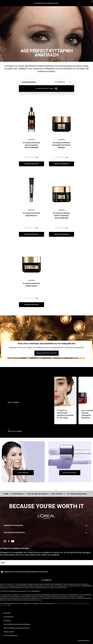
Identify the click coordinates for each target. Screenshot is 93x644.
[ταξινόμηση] (62, 82)
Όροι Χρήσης (7, 620)
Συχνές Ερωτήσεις (9, 617)
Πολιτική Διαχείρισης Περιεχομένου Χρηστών (17, 628)
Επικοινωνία (7, 613)
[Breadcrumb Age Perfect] (58, 494)
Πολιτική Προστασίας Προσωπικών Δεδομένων (17, 624)
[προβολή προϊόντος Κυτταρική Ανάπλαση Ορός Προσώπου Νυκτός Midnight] (31, 164)
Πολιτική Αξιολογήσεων (11, 635)
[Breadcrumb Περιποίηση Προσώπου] (38, 494)
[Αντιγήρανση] (23, 473)
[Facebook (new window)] (9, 541)
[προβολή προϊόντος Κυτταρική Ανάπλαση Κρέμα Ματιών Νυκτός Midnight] (62, 164)
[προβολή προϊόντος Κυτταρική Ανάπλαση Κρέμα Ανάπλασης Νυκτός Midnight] (62, 234)
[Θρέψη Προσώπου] (70, 473)
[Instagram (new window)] (5, 541)
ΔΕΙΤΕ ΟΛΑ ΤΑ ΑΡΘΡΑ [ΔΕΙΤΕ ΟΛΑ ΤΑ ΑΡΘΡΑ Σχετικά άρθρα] (15, 431)
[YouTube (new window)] (13, 541)
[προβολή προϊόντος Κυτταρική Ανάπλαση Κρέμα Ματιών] (31, 234)
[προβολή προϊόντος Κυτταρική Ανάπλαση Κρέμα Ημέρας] (31, 305)
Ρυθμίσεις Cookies (9, 632)
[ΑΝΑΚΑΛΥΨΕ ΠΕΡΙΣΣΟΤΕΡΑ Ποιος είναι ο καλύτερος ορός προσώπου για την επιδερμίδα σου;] (46, 353)
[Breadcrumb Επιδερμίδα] (18, 494)
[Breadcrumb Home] (6, 494)
